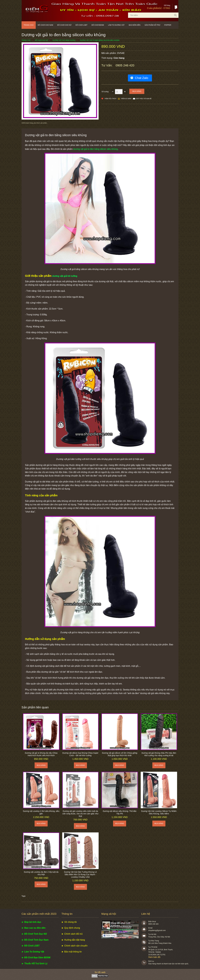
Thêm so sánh (126, 99)
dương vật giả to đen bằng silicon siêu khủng (95, 149)
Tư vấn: (107, 65)
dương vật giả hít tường (65, 276)
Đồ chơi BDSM (98, 25)
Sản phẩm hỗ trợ (152, 25)
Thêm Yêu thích (110, 99)
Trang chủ (29, 25)
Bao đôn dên (135, 25)
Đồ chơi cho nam (45, 25)
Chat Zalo (141, 78)
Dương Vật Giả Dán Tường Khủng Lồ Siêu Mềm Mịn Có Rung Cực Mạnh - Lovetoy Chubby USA (80, 874)
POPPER (168, 25)
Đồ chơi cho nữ (64, 25)
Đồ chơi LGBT (81, 25)
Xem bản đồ (154, 957)
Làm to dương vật (116, 25)
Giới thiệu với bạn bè (144, 99)
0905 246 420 (125, 65)
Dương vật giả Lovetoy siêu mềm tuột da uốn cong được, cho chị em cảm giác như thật (80, 814)
